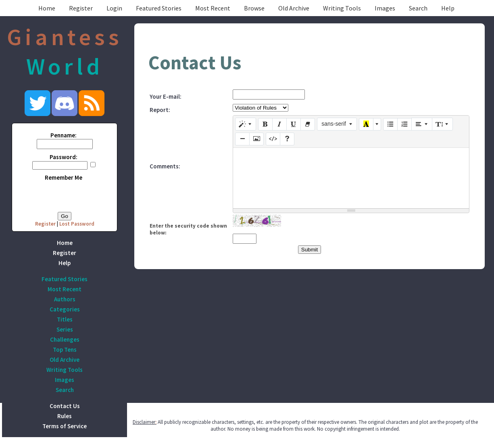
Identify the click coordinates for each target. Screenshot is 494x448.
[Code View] (273, 139)
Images (385, 8)
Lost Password (77, 224)
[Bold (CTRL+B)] (265, 124)
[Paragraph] (422, 124)
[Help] (287, 139)
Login (114, 8)
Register (81, 8)
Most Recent (213, 8)
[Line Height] (442, 124)
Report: (160, 110)
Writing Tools (342, 8)
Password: (64, 157)
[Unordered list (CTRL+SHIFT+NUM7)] (390, 124)
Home (47, 8)
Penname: (64, 135)
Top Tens (65, 349)
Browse (254, 8)
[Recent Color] (366, 124)
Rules (65, 416)
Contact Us (65, 406)
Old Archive (294, 8)
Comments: (165, 166)
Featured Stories (159, 8)
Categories (65, 309)
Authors (65, 299)
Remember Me (64, 177)
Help (448, 8)
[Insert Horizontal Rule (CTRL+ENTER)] (242, 139)
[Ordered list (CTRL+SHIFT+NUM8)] (404, 124)
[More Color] (377, 124)
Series (65, 329)
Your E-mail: (166, 96)
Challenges (65, 339)
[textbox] (351, 178)
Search (418, 8)
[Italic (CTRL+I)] (279, 124)
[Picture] (256, 139)
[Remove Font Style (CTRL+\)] (308, 124)
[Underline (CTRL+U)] (294, 124)
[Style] (246, 124)
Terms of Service (65, 426)
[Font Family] (337, 124)
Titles (65, 319)
